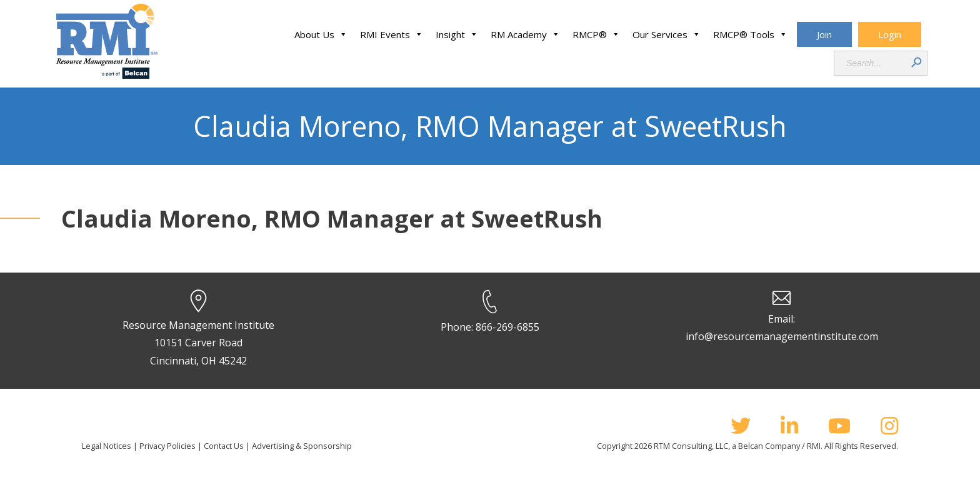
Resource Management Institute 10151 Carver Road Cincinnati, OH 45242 (198, 343)
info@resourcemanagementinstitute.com (782, 336)
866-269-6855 (507, 327)
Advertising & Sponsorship (302, 446)
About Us (321, 34)
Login (890, 34)
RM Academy (525, 34)
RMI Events (392, 34)
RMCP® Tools (750, 34)
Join (824, 34)
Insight (457, 34)
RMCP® (596, 34)
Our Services (667, 34)
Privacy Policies (167, 446)
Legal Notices (107, 446)
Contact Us (224, 446)
